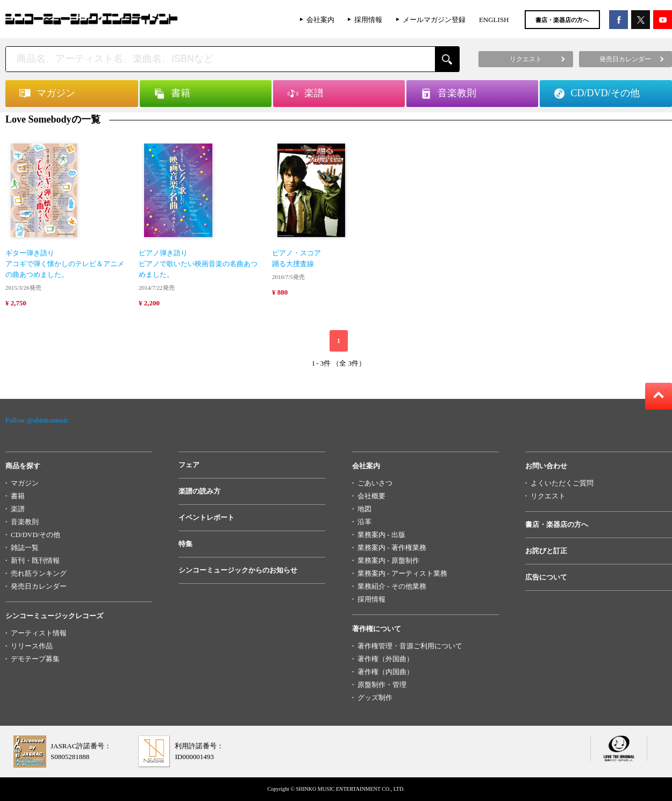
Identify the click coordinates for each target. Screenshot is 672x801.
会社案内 (320, 20)
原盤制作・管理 (382, 685)
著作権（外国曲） (385, 659)
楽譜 (18, 509)
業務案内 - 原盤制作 (388, 560)
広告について (546, 577)
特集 (185, 544)
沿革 (364, 522)
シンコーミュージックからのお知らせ (238, 570)
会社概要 (371, 496)
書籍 (18, 496)
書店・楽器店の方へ (562, 20)
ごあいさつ (375, 483)
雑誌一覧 (25, 548)
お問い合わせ (546, 466)
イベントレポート (206, 517)
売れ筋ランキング (39, 573)
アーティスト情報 (39, 633)
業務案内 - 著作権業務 (392, 548)
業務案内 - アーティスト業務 (402, 573)
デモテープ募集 (35, 659)
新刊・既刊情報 (35, 560)
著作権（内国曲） (385, 672)
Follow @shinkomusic (37, 420)
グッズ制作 (375, 698)
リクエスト (548, 496)
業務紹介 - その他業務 (392, 586)
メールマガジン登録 (434, 20)
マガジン (25, 483)
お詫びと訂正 (546, 551)
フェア (189, 465)
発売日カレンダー (39, 586)
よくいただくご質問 (562, 483)
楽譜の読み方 (199, 491)
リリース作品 (32, 646)
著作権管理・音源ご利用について (410, 646)
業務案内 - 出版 (381, 535)
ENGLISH (494, 20)
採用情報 (368, 20)
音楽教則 (25, 522)
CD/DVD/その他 (35, 535)
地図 (364, 509)
